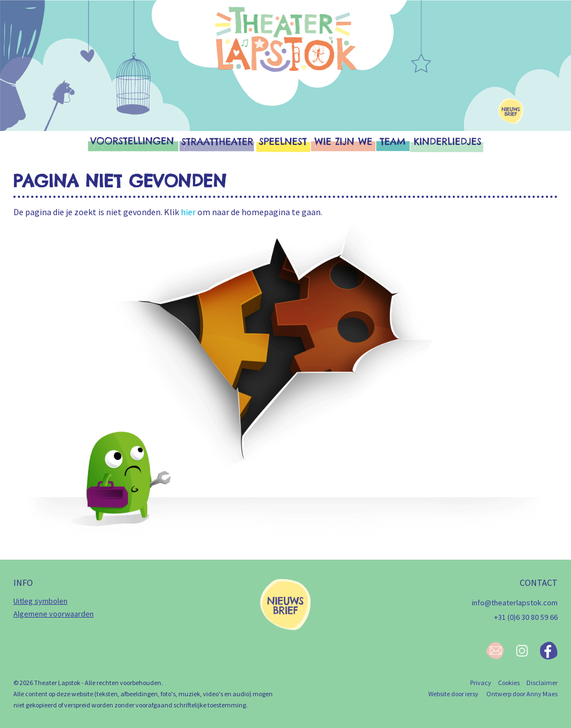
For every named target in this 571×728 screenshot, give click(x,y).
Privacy (481, 683)
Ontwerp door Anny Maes (522, 694)
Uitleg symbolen (40, 601)
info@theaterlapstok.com (515, 603)
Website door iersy (453, 694)
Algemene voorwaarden (54, 614)
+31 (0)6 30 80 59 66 (526, 617)
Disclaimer (542, 683)
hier (188, 212)
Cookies (509, 683)
